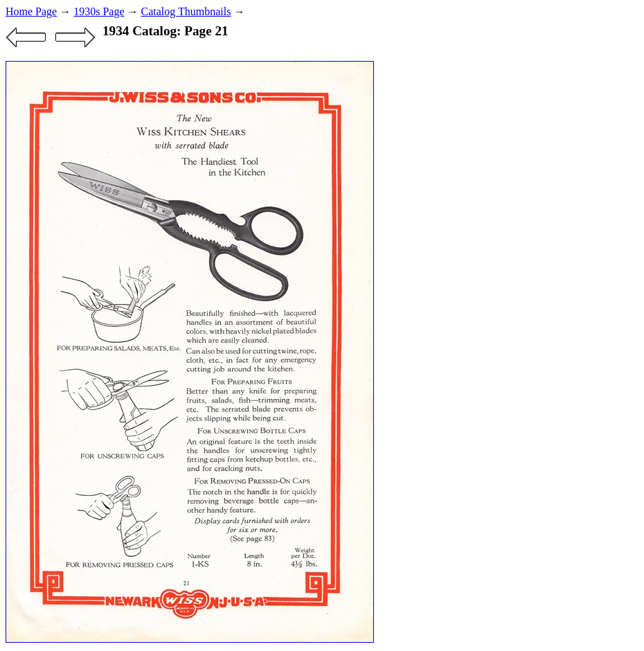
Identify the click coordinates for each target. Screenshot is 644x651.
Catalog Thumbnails (186, 11)
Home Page (31, 11)
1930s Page (99, 11)
